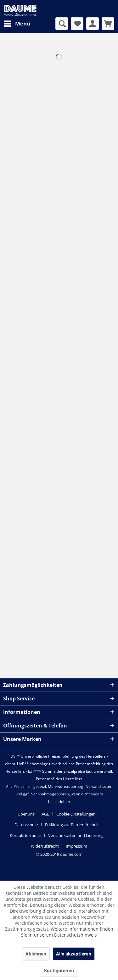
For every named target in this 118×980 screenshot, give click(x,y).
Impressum (76, 846)
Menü (17, 23)
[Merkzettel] (77, 24)
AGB (45, 814)
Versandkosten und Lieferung (76, 835)
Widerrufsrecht (45, 846)
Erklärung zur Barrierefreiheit (72, 825)
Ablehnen (36, 954)
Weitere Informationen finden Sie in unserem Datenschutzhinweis (67, 932)
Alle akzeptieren (74, 954)
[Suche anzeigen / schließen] (62, 24)
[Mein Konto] (93, 24)
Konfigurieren (59, 970)
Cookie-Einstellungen (76, 814)
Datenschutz (26, 825)
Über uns (26, 814)
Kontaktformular (25, 835)
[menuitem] (17, 24)
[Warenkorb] (108, 24)
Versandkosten (99, 786)
